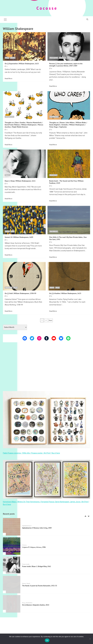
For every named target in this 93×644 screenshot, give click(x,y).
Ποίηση (24, 545)
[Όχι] (90, 639)
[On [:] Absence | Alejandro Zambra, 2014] (12, 604)
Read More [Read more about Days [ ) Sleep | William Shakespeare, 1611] (8, 199)
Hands (28, 584)
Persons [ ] (63, 58)
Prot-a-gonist (54, 58)
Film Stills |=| (54, 231)
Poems (7, 231)
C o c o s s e (46, 8)
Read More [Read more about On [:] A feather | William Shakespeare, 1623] (53, 311)
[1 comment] (6, 66)
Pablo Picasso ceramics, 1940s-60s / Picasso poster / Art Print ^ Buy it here (31, 453)
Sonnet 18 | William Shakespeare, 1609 (19, 237)
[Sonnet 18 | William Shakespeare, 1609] (24, 220)
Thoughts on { (9, 117)
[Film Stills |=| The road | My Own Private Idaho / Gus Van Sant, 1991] (69, 220)
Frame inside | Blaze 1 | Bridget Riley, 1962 (37, 566)
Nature (52, 288)
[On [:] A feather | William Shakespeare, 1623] (69, 276)
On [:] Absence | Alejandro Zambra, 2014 (36, 605)
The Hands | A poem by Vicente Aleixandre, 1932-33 (40, 586)
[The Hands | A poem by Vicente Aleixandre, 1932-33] (12, 585)
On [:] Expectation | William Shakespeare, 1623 (22, 64)
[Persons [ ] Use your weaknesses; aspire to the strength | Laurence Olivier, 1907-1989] (69, 46)
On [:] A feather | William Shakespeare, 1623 (65, 293)
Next (50, 320)
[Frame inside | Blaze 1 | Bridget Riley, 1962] (12, 565)
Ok (47, 640)
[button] (5, 19)
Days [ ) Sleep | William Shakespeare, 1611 (20, 181)
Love (13, 231)
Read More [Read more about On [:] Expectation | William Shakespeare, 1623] (8, 79)
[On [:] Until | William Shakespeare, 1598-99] (24, 276)
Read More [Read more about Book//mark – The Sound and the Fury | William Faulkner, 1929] (53, 201)
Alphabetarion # (27, 526)
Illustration (9, 288)
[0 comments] (51, 69)
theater (13, 58)
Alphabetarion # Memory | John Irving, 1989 (37, 528)
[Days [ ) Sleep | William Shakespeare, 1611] (24, 164)
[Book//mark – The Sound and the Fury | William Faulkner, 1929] (69, 164)
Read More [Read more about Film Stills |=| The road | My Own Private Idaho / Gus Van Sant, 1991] (53, 257)
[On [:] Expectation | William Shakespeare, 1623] (24, 46)
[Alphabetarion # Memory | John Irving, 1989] (12, 527)
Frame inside (26, 564)
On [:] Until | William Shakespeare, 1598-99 (20, 293)
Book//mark (53, 175)
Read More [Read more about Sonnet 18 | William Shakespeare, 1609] (8, 255)
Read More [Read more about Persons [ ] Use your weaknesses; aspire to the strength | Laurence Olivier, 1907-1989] (53, 86)
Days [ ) (8, 175)
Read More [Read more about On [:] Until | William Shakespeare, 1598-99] (8, 311)
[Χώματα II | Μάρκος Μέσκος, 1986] (12, 546)
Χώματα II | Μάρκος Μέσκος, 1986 (34, 547)
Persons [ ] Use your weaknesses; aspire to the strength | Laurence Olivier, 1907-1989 (66, 65)
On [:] (7, 58)
